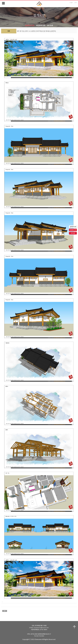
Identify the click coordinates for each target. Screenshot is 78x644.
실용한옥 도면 (30, 25)
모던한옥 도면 (41, 25)
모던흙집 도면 (73, 230)
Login (71, 2)
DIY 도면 (50, 25)
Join (76, 2)
